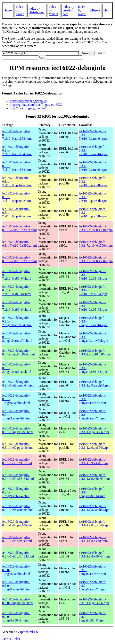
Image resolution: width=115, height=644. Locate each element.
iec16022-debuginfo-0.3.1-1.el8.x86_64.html (18, 555)
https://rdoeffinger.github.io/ (28, 101)
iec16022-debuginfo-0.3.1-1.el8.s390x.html (17, 539)
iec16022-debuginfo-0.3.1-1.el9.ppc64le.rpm (95, 446)
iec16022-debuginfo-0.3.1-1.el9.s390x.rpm (93, 461)
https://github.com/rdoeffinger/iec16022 (36, 105)
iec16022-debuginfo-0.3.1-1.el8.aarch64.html (18, 508)
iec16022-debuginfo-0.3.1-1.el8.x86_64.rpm (94, 555)
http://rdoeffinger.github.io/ (28, 108)
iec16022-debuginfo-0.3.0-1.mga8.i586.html (18, 601)
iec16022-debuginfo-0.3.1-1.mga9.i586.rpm (94, 430)
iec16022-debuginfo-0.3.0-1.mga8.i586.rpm (94, 601)
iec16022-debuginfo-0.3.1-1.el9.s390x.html (17, 461)
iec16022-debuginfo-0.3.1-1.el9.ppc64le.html (18, 446)
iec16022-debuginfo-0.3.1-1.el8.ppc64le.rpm (95, 523)
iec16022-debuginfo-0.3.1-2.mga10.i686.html (19, 352)
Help (107, 10)
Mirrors (95, 10)
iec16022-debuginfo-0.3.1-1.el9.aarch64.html (18, 384)
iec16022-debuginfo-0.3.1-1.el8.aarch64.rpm (95, 508)
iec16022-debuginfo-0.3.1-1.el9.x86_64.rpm (94, 477)
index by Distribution (37, 10)
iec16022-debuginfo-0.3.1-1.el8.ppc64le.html (18, 523)
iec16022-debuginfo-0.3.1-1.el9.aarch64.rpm (95, 384)
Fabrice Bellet (11, 639)
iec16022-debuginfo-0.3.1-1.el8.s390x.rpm (93, 539)
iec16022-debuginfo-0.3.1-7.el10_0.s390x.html (19, 228)
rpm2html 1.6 (29, 632)
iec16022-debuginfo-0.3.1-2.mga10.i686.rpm (95, 352)
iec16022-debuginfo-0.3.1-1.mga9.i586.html (18, 430)
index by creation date (68, 10)
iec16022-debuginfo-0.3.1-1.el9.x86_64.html (18, 477)
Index (9, 10)
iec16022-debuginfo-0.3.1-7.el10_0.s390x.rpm (96, 228)
